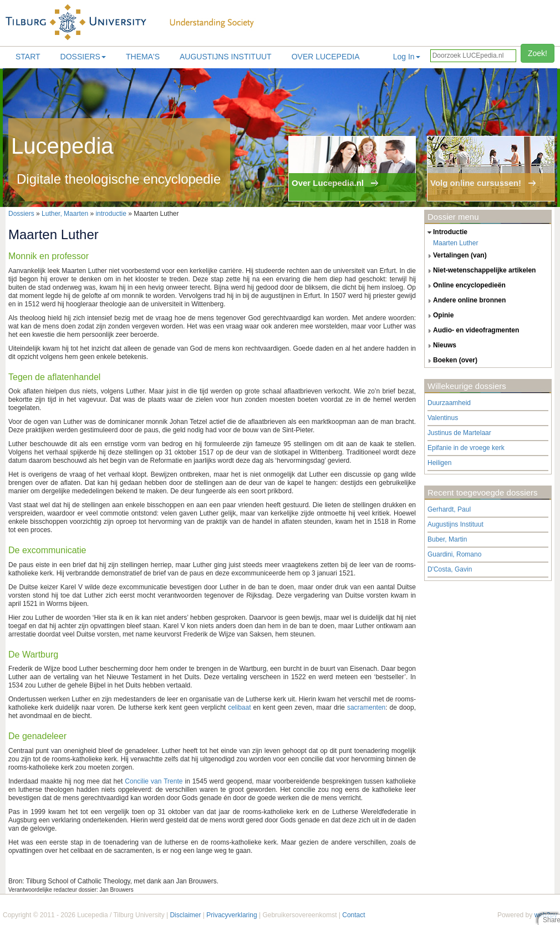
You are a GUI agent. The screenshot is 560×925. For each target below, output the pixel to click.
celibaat (239, 707)
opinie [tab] (439, 316)
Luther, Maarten (65, 214)
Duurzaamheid (449, 403)
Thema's (143, 57)
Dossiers (83, 57)
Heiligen (439, 463)
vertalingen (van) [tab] (456, 256)
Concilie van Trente (154, 781)
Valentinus (443, 418)
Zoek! (538, 53)
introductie (111, 214)
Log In (407, 57)
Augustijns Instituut (226, 57)
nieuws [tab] (441, 346)
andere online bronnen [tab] (465, 301)
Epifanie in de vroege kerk (466, 448)
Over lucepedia (326, 57)
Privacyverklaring (231, 915)
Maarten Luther (455, 243)
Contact (353, 915)
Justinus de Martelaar (459, 433)
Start (28, 57)
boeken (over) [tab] (451, 361)
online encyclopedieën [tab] (465, 286)
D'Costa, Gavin (450, 569)
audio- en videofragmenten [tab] (472, 331)
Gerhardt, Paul (449, 509)
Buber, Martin (447, 539)
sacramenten (366, 707)
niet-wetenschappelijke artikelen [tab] (480, 271)
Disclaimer (185, 915)
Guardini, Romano (454, 554)
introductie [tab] (446, 232)
